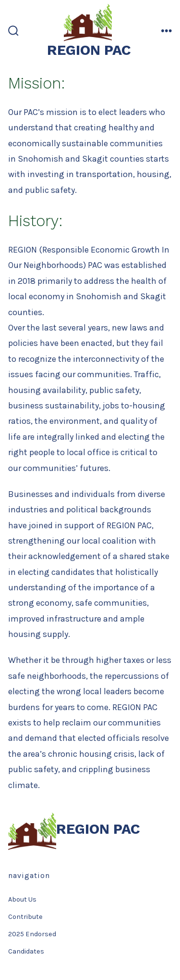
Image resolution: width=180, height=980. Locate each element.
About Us (22, 899)
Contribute (25, 917)
